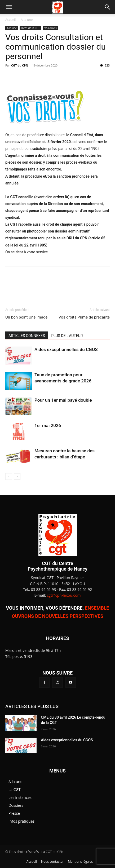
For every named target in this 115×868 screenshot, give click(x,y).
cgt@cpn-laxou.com (64, 595)
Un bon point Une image (26, 317)
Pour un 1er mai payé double (63, 400)
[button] (9, 7)
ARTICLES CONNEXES (27, 336)
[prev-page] (9, 476)
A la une (27, 20)
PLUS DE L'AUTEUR (67, 336)
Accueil (10, 20)
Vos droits (50, 28)
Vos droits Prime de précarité (84, 317)
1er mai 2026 (48, 425)
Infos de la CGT (30, 28)
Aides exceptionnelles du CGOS (66, 349)
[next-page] (17, 476)
